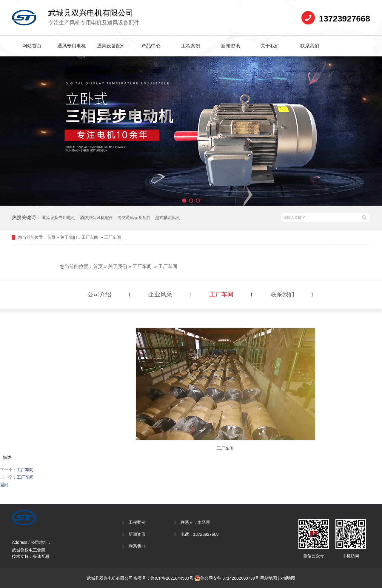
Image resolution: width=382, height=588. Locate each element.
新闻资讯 (230, 46)
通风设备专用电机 (58, 218)
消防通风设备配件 (134, 218)
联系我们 (310, 46)
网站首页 (32, 46)
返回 (4, 485)
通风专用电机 (72, 46)
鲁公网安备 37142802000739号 (227, 578)
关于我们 (270, 46)
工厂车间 (90, 237)
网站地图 (269, 578)
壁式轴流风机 (168, 218)
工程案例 (191, 46)
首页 (51, 237)
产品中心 (151, 46)
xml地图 (288, 578)
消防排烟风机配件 (96, 218)
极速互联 (41, 556)
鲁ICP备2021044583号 (172, 578)
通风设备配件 (111, 46)
